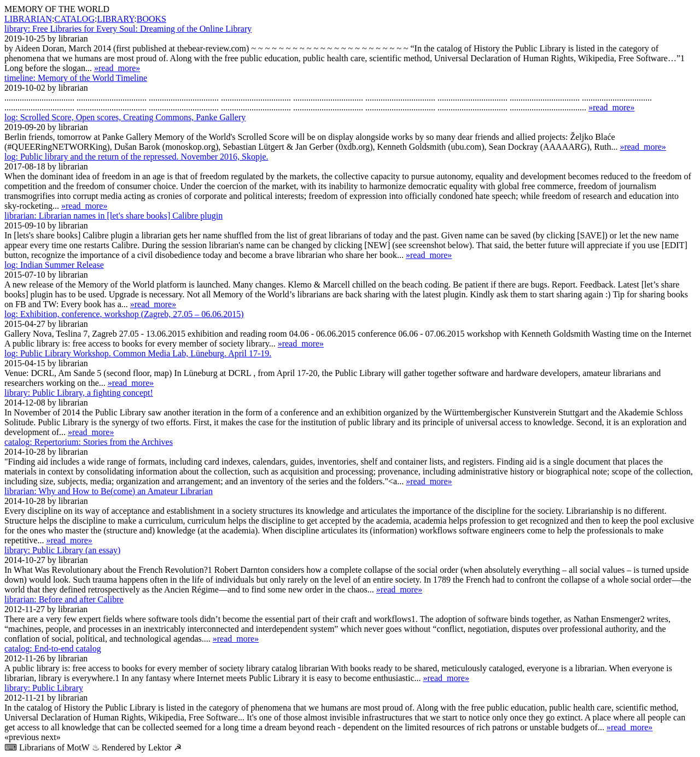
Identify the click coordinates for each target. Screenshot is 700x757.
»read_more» (117, 68)
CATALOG (75, 19)
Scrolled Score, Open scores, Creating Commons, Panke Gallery (125, 117)
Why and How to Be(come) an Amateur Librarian (109, 491)
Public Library (44, 688)
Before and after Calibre (64, 599)
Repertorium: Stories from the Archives (89, 442)
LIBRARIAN (28, 19)
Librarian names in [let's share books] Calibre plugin (113, 216)
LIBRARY (115, 19)
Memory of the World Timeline (76, 78)
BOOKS (151, 19)
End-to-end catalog (53, 649)
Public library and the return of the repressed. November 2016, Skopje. (136, 157)
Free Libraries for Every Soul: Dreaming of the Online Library (128, 29)
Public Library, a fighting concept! (79, 393)
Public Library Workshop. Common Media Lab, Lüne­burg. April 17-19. (138, 353)
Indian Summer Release (54, 265)
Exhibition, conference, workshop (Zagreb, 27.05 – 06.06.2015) (124, 314)
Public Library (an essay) (62, 550)
